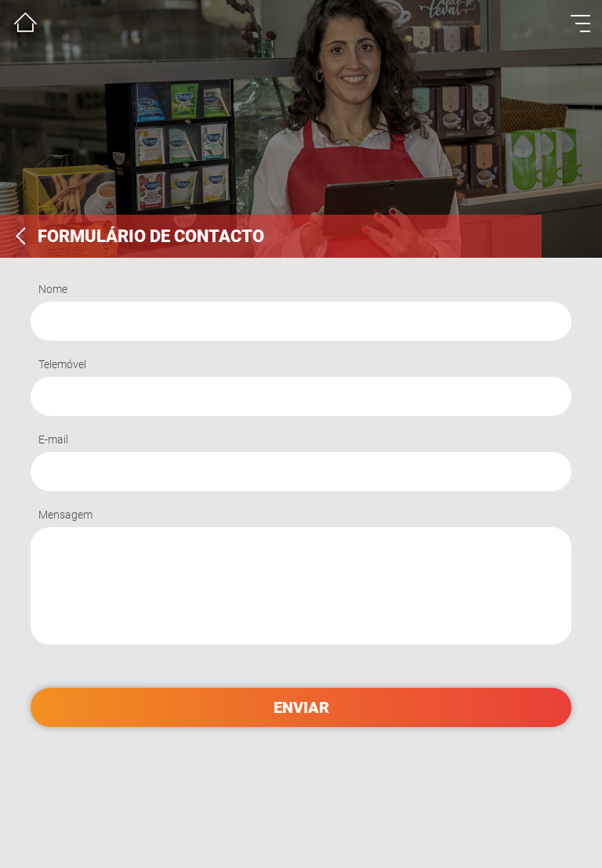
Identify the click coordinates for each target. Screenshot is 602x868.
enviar (301, 707)
